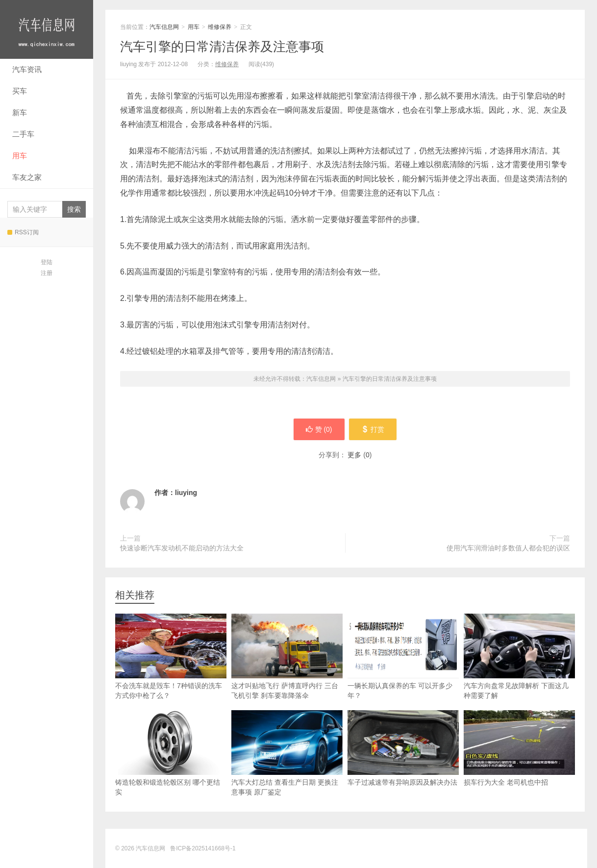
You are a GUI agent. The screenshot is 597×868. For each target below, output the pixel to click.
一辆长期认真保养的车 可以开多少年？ (403, 657)
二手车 (23, 134)
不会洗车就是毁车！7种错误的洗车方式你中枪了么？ (171, 657)
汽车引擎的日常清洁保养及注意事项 (222, 47)
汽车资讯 (27, 69)
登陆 (47, 262)
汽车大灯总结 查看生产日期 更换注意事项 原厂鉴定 (287, 753)
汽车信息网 (47, 29)
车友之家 (27, 177)
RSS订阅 (23, 232)
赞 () (319, 429)
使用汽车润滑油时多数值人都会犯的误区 (508, 548)
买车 (20, 91)
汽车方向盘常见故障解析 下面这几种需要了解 (519, 657)
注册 (47, 273)
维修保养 (220, 27)
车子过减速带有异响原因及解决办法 (403, 748)
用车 (20, 156)
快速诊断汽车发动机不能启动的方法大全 (182, 548)
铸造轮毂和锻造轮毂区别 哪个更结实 (171, 753)
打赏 (373, 429)
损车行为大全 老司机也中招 (519, 748)
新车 (20, 112)
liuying (186, 493)
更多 (354, 455)
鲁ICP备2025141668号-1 (203, 848)
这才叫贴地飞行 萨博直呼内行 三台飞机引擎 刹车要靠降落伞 (287, 657)
